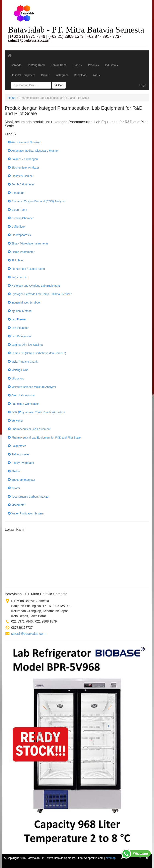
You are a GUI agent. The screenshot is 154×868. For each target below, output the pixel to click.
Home (12, 98)
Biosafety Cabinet (21, 176)
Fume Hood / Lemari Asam (26, 269)
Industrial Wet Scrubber (24, 303)
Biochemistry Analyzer (23, 168)
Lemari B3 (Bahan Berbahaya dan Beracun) (37, 353)
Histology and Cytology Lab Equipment (34, 286)
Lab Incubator (18, 328)
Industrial (112, 65)
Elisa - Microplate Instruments (28, 243)
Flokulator (16, 260)
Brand (77, 65)
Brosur (45, 75)
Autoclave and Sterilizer (24, 142)
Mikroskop (16, 378)
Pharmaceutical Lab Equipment (29, 429)
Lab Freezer (17, 319)
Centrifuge (16, 193)
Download (80, 75)
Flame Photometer (21, 252)
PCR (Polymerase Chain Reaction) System (36, 412)
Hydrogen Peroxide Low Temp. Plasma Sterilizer (40, 294)
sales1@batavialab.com (28, 634)
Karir (96, 75)
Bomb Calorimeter (21, 184)
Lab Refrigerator (20, 336)
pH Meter (15, 421)
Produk (93, 65)
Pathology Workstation (24, 404)
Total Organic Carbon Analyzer (29, 497)
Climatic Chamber (21, 218)
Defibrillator (17, 227)
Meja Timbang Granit (23, 362)
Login (143, 85)
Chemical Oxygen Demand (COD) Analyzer (37, 201)
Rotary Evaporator (21, 463)
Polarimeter (17, 446)
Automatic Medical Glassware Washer (33, 151)
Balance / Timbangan (23, 159)
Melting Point (18, 370)
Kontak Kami (59, 65)
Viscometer (17, 505)
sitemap (111, 858)
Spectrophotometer (22, 480)
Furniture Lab (18, 277)
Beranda (16, 65)
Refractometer (19, 454)
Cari (59, 85)
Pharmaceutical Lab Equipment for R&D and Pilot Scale (44, 438)
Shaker (14, 471)
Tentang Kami (36, 65)
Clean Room (17, 210)
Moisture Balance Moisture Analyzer (32, 387)
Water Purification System (26, 513)
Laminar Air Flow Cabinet (25, 345)
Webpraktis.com (93, 858)
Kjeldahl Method (20, 311)
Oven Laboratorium (22, 395)
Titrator (14, 488)
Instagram (62, 75)
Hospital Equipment (23, 75)
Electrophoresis (19, 235)
